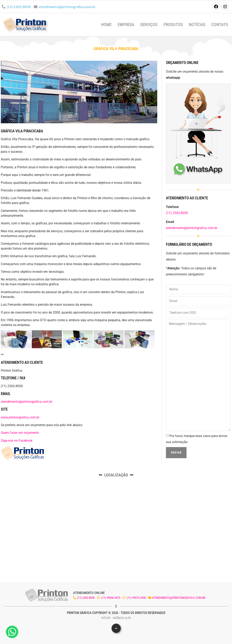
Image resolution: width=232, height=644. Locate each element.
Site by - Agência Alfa (116, 618)
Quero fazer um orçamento (20, 433)
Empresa (126, 25)
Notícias (197, 25)
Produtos (173, 25)
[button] (116, 628)
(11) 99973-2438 (136, 598)
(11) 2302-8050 (19, 7)
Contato (220, 25)
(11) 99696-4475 (111, 598)
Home (106, 25)
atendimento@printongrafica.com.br (67, 7)
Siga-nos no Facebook (17, 441)
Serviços (149, 25)
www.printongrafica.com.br (20, 417)
